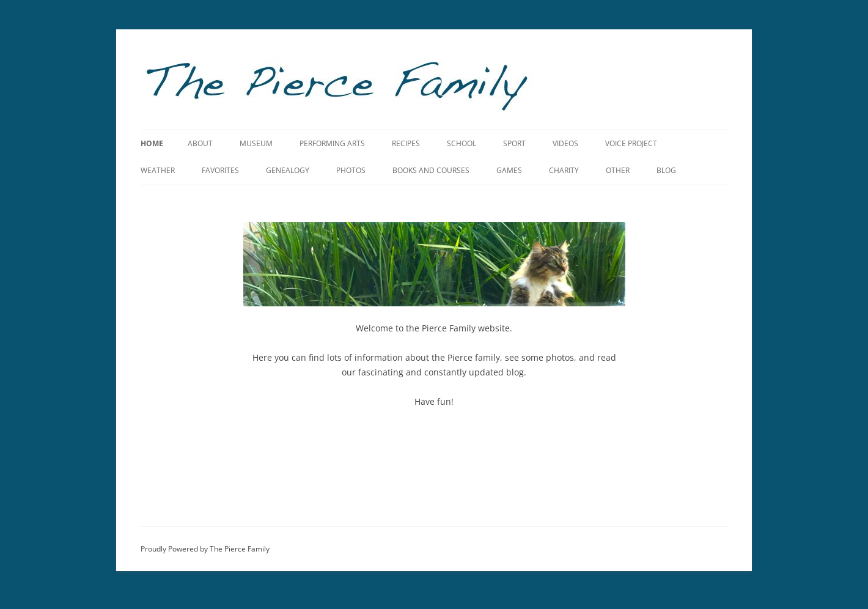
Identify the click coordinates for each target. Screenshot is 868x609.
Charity (564, 170)
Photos (351, 170)
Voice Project (631, 143)
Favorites (220, 170)
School (462, 143)
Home (152, 143)
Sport (514, 143)
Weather (158, 170)
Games (509, 170)
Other (618, 170)
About (200, 143)
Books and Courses (431, 170)
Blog (666, 170)
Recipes (406, 143)
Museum (256, 143)
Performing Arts (332, 143)
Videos (565, 143)
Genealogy (288, 170)
